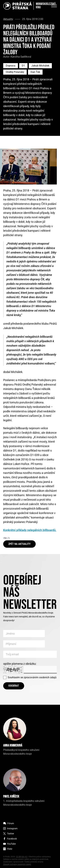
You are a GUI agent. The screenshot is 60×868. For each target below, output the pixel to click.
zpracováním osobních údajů (40, 677)
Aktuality (8, 19)
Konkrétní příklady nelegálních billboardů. (30, 530)
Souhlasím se (32, 677)
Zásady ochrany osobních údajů (17, 864)
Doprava (11, 66)
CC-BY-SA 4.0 (22, 857)
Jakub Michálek (40, 66)
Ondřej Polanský (15, 72)
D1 (23, 66)
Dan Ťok (35, 72)
